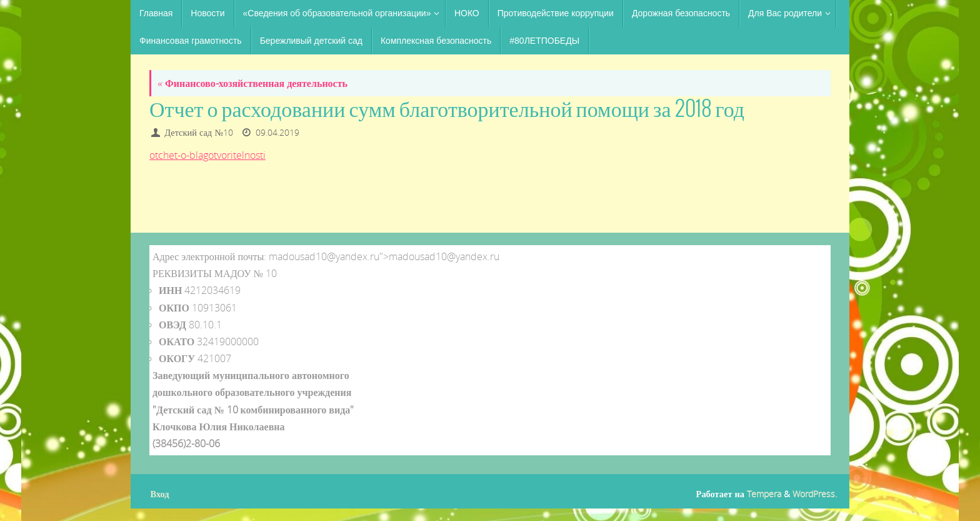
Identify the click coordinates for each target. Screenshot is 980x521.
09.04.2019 (277, 132)
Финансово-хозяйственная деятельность (252, 83)
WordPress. (815, 494)
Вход (160, 494)
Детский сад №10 (199, 132)
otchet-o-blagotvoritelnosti (207, 155)
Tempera (764, 494)
